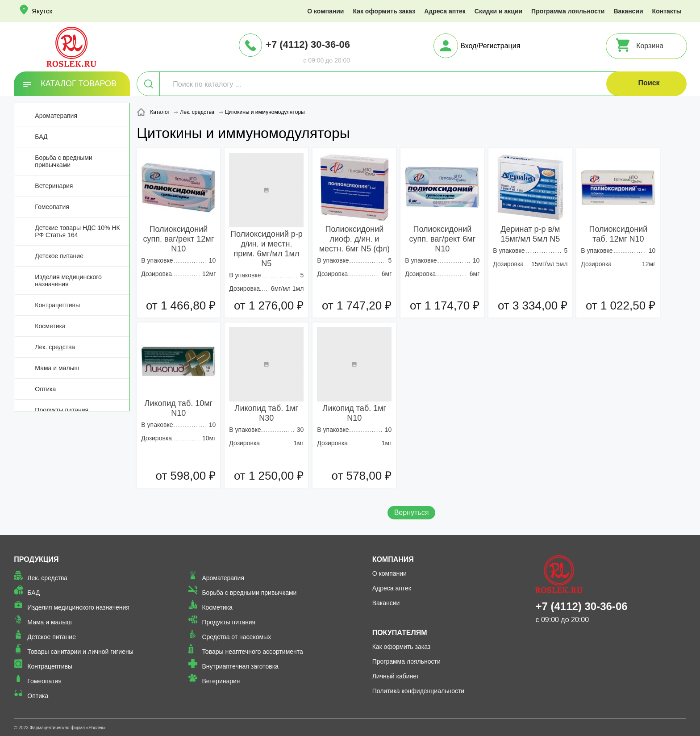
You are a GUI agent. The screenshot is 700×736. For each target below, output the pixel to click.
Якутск (42, 11)
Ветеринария (54, 186)
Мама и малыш (57, 368)
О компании (325, 11)
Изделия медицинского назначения (68, 280)
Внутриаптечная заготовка (240, 666)
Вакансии (628, 11)
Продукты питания (62, 410)
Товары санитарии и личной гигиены (80, 652)
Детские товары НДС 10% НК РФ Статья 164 (77, 231)
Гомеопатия (52, 207)
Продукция (36, 559)
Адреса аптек (445, 11)
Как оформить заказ (384, 11)
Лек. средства (55, 347)
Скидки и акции (498, 11)
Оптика (45, 389)
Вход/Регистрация (490, 46)
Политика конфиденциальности (419, 691)
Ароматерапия (56, 116)
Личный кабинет (396, 676)
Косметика (50, 326)
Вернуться (412, 512)
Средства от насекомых (236, 637)
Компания (393, 559)
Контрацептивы (57, 305)
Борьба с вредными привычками (63, 161)
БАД (41, 137)
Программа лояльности (568, 11)
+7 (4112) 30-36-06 (308, 44)
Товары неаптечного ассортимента (252, 652)
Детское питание (59, 256)
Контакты (667, 11)
